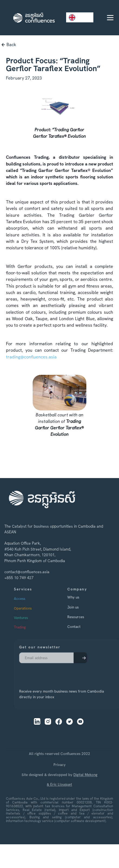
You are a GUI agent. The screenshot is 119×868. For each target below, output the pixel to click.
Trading (27, 627)
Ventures (28, 618)
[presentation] (46, 673)
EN (76, 18)
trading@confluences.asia (31, 357)
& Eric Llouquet (59, 794)
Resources (83, 617)
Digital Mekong (85, 784)
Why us (81, 597)
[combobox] (80, 17)
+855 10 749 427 (16, 578)
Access (27, 599)
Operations (30, 608)
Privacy (59, 774)
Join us (80, 607)
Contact (81, 627)
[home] (33, 18)
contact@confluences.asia (24, 572)
